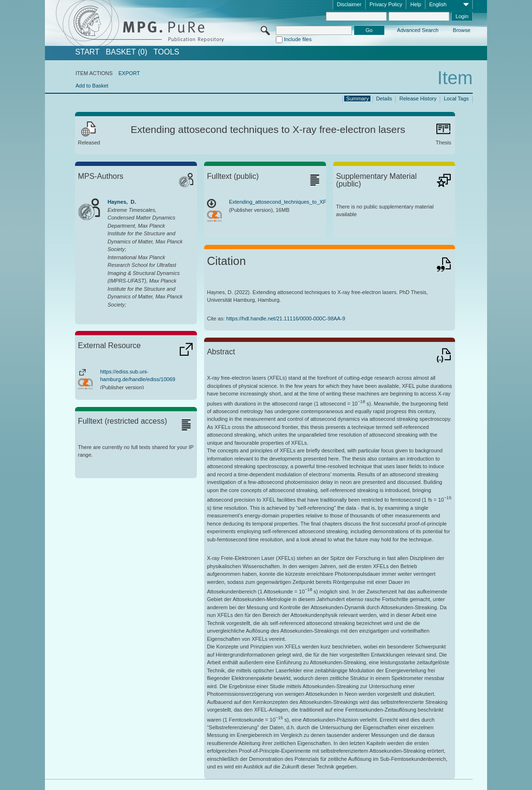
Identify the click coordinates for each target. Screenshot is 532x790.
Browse (461, 30)
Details (384, 99)
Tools (166, 52)
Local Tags (456, 99)
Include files (298, 39)
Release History (418, 99)
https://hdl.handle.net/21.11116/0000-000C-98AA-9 (286, 318)
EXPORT (129, 73)
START (87, 52)
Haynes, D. (122, 202)
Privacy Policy (386, 4)
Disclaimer (349, 4)
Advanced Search (418, 30)
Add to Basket (92, 86)
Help (416, 4)
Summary (357, 99)
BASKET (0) (126, 52)
